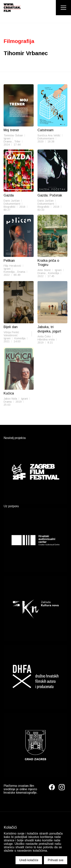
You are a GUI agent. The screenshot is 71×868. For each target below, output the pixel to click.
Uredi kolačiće (29, 860)
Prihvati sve (56, 860)
